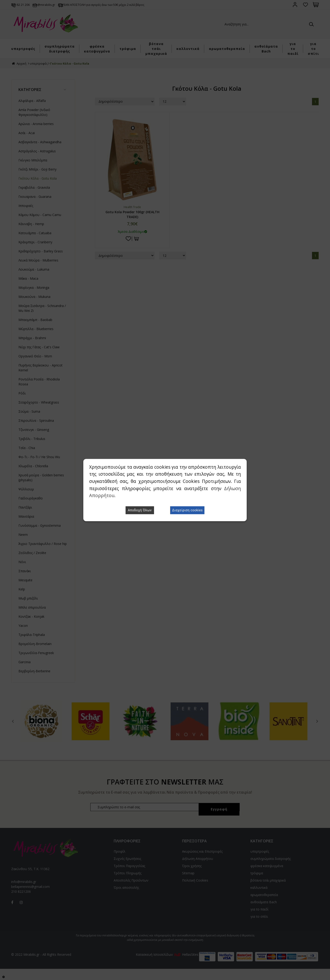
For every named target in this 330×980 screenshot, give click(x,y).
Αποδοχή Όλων (140, 510)
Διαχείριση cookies (187, 510)
